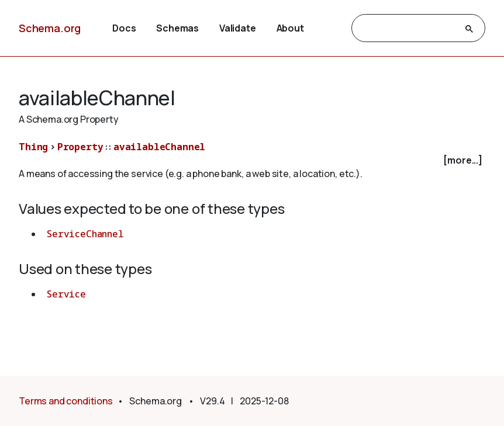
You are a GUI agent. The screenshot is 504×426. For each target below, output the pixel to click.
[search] (408, 29)
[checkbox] (252, 160)
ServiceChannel (85, 234)
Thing (33, 147)
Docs (124, 28)
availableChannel (159, 147)
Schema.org (50, 28)
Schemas (177, 28)
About (290, 28)
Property (80, 147)
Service (66, 294)
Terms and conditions (66, 401)
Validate (238, 28)
